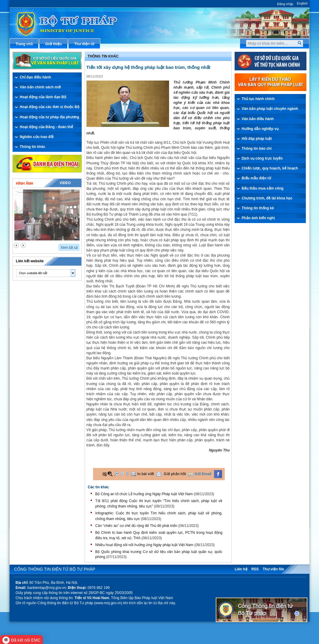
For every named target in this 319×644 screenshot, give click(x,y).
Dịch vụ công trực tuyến (262, 158)
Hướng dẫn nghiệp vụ (260, 129)
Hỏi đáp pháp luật (257, 139)
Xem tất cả (69, 248)
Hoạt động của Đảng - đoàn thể (46, 127)
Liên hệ (241, 569)
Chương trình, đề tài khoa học (267, 198)
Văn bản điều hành (258, 119)
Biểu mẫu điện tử (256, 178)
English (302, 3)
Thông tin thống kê (258, 208)
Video (65, 183)
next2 (23, 245)
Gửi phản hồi (175, 474)
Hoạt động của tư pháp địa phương (49, 117)
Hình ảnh (25, 184)
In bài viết (146, 474)
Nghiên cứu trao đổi (37, 137)
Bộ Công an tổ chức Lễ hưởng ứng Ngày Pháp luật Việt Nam (144, 494)
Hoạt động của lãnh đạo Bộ (43, 97)
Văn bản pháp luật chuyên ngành (270, 109)
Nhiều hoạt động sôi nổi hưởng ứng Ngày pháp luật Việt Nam (144, 545)
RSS (255, 569)
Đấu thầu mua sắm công (263, 188)
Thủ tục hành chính (258, 99)
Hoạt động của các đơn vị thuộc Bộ (50, 107)
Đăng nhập (285, 4)
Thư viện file (273, 569)
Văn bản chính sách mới (40, 87)
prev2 (16, 245)
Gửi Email (203, 474)
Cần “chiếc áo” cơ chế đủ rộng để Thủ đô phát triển (136, 526)
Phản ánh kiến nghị (258, 218)
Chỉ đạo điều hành (35, 77)
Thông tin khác (32, 147)
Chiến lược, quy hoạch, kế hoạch (270, 168)
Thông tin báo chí (257, 149)
